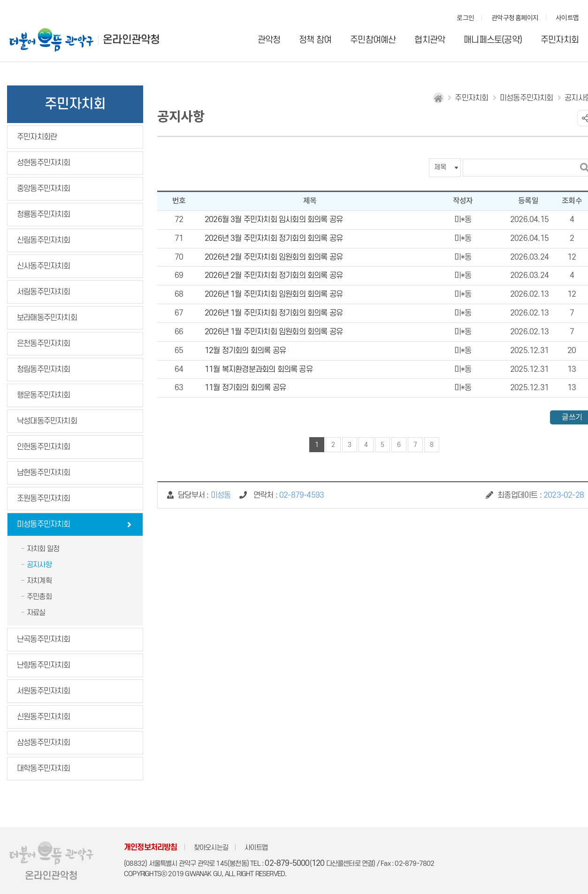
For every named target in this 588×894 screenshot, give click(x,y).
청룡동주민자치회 (44, 215)
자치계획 (39, 581)
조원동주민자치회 (44, 499)
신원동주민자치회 (44, 717)
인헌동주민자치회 (44, 447)
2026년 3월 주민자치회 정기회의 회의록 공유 (274, 239)
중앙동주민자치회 (44, 189)
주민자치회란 (37, 137)
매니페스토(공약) (493, 40)
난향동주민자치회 (44, 665)
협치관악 (430, 40)
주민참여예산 (373, 40)
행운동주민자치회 (44, 395)
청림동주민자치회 (44, 370)
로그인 (465, 18)
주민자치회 (560, 40)
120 (318, 863)
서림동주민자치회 (44, 292)
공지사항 (39, 565)
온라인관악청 (131, 40)
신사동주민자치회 (44, 266)
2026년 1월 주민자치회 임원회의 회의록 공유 (274, 294)
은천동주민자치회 (44, 344)
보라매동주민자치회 (47, 318)
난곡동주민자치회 (44, 640)
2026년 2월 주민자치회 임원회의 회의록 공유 (274, 257)
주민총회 (39, 597)
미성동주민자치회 (44, 524)
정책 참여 (315, 40)
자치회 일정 (43, 549)
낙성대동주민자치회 (47, 421)
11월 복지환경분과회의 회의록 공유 (259, 370)
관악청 (269, 40)
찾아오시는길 (211, 848)
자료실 (36, 613)
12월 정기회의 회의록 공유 (245, 351)
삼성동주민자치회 (44, 743)
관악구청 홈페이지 (515, 18)
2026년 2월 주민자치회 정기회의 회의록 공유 (274, 276)
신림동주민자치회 (44, 240)
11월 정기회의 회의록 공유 (245, 388)
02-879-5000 (287, 863)
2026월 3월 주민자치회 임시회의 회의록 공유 (274, 220)
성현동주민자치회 (44, 163)
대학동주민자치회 (44, 769)
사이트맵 (567, 18)
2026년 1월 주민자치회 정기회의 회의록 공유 (274, 313)
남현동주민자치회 (44, 473)
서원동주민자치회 (44, 691)
